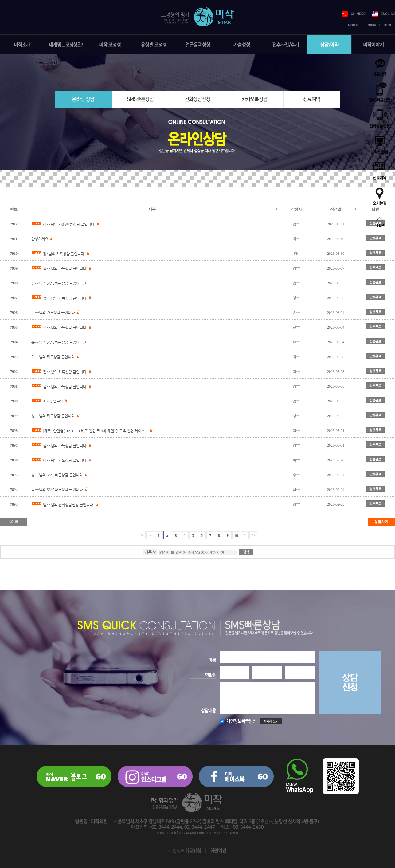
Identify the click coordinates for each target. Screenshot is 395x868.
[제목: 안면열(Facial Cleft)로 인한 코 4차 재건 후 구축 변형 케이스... (96, 431)
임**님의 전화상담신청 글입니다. (69, 505)
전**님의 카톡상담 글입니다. (65, 328)
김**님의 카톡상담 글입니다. (65, 269)
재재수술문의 (53, 401)
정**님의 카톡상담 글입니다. (65, 298)
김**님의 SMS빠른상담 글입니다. (69, 224)
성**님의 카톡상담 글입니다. (54, 416)
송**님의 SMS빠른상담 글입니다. (58, 475)
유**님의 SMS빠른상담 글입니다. (58, 342)
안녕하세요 (40, 239)
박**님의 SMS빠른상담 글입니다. (58, 490)
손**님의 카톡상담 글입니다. (54, 313)
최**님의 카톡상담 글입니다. (54, 357)
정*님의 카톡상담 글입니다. (64, 254)
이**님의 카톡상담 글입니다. (65, 460)
